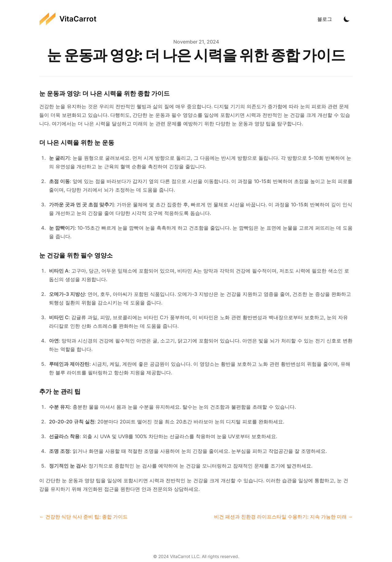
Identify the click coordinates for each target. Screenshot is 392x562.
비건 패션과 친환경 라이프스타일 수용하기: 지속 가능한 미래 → (283, 517)
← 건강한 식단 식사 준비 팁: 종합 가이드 (83, 517)
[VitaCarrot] (68, 19)
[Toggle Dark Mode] (347, 19)
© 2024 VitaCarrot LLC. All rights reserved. (196, 556)
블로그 (325, 19)
